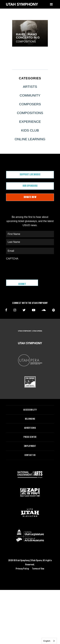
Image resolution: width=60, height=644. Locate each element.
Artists (30, 87)
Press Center (30, 437)
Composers (30, 104)
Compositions (26, 42)
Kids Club (30, 130)
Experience (30, 122)
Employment (30, 446)
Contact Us (30, 455)
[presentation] (30, 268)
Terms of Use (38, 569)
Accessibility (30, 410)
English (47, 641)
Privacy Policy (22, 569)
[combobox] (49, 641)
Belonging (30, 419)
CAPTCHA (12, 259)
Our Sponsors (30, 186)
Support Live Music (30, 175)
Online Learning (30, 139)
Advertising (30, 428)
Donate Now (30, 197)
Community (30, 95)
